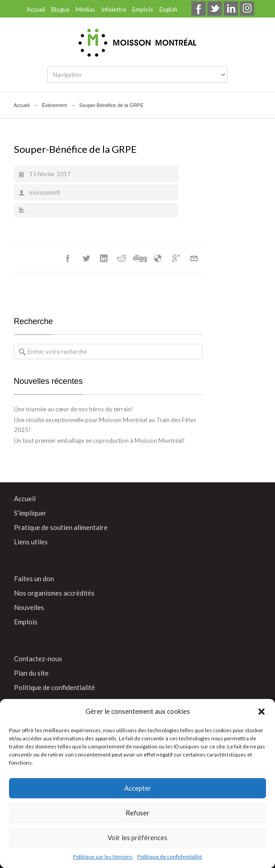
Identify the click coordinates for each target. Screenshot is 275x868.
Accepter (138, 788)
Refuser (137, 813)
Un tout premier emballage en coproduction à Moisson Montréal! (99, 441)
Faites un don (34, 579)
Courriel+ (194, 258)
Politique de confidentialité (170, 857)
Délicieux (158, 258)
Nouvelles (29, 607)
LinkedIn (104, 258)
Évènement (54, 105)
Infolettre (114, 9)
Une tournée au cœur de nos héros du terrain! (74, 409)
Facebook (68, 258)
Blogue (60, 9)
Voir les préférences (137, 837)
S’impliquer (30, 513)
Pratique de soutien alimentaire (61, 527)
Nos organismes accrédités (54, 593)
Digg (140, 258)
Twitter (86, 258)
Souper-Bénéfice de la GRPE (75, 149)
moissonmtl (45, 192)
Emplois (143, 9)
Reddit (122, 258)
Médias (85, 9)
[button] (261, 712)
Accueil (36, 9)
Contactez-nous (38, 659)
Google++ (176, 258)
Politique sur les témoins (103, 857)
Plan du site (31, 673)
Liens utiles (31, 542)
